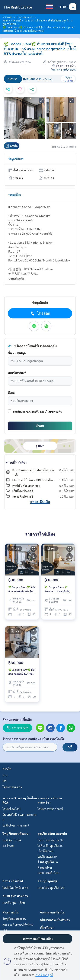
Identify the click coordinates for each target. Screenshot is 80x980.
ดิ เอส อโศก (45, 867)
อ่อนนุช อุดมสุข (48, 881)
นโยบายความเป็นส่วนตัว (55, 920)
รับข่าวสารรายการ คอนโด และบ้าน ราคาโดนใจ (34, 739)
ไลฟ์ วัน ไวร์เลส (12, 840)
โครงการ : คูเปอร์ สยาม (64, 70)
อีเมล (11, 393)
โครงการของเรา (12, 787)
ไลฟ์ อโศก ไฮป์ (12, 809)
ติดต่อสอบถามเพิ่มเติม (17, 719)
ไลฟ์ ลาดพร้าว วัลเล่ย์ (50, 809)
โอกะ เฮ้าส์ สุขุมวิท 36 (51, 840)
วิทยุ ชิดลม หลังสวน (15, 834)
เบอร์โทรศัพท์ (17, 373)
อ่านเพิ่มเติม (16, 278)
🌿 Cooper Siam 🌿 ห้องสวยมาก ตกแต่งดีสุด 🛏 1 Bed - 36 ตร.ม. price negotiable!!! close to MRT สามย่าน (58, 589)
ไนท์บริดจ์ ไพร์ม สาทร (15, 888)
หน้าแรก (7, 17)
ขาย (5, 775)
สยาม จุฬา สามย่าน (15, 896)
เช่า (5, 781)
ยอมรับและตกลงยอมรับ (26, 412)
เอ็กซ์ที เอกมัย (46, 851)
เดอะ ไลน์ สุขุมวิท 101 (51, 888)
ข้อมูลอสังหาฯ (16, 159)
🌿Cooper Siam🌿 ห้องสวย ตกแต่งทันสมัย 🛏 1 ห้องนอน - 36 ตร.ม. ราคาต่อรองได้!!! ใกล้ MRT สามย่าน (22, 589)
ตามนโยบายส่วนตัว (51, 412)
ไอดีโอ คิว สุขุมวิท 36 (50, 845)
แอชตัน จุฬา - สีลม (14, 902)
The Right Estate (18, 7)
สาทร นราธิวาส (13, 881)
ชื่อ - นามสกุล (17, 353)
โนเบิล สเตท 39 (47, 856)
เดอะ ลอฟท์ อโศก (48, 873)
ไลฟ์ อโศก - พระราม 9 (16, 825)
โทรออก (40, 313)
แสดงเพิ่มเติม (40, 502)
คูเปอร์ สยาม (9, 24)
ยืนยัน (40, 426)
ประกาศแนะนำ (24, 17)
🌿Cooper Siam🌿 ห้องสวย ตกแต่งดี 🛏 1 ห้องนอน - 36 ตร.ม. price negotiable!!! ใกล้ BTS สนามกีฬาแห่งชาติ (22, 672)
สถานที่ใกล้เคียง (16, 462)
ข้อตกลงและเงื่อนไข (52, 912)
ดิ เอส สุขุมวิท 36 (48, 862)
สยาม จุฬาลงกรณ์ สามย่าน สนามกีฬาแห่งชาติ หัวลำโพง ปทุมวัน (36, 20)
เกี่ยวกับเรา (47, 927)
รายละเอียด (15, 195)
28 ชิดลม (8, 845)
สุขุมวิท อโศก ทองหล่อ (52, 834)
